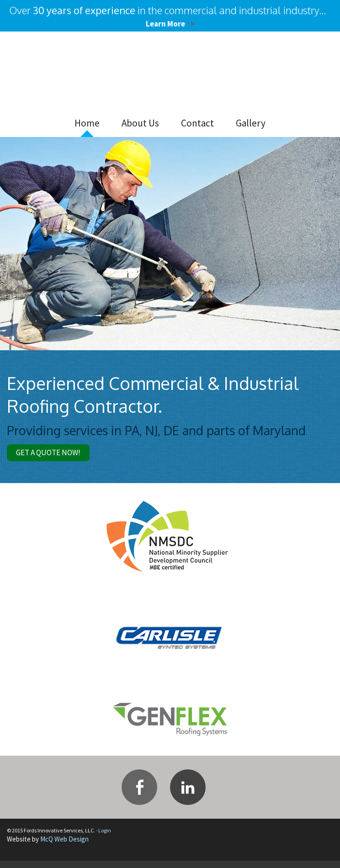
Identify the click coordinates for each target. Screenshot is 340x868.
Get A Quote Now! (61, 456)
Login (105, 838)
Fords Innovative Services (80, 73)
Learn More (165, 23)
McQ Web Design (64, 846)
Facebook (139, 794)
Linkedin (188, 794)
